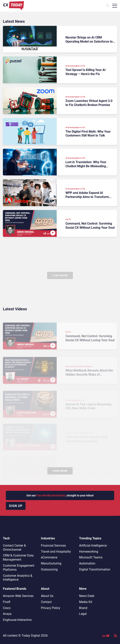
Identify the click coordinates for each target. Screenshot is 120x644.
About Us (47, 596)
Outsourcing (49, 569)
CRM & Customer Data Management (18, 557)
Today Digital (31, 636)
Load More (60, 275)
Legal (83, 614)
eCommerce (49, 557)
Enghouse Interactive (17, 620)
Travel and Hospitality (56, 552)
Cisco (7, 608)
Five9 (7, 602)
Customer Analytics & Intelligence (18, 578)
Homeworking (89, 552)
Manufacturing (51, 563)
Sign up (16, 506)
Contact (46, 602)
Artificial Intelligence (93, 546)
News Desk (87, 596)
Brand (83, 608)
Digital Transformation (95, 569)
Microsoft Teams (91, 557)
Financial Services (53, 546)
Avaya (7, 614)
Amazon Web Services (18, 596)
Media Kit (86, 602)
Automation (87, 563)
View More (60, 471)
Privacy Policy (51, 608)
